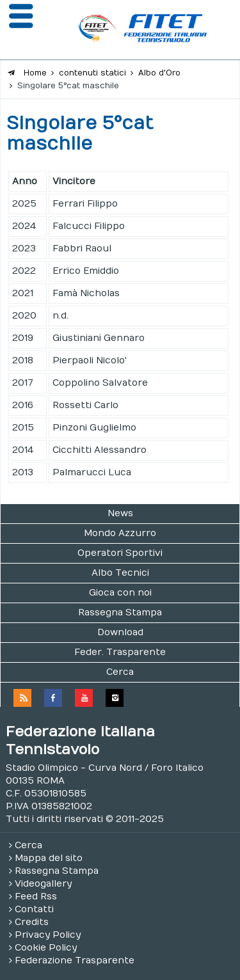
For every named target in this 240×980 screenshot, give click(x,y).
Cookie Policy (46, 948)
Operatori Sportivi (120, 553)
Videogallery (43, 884)
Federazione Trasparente (75, 960)
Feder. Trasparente (120, 652)
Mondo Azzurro (120, 533)
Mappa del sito (49, 858)
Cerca (120, 672)
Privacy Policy (48, 935)
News (120, 513)
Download (120, 632)
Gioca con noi (120, 593)
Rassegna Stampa (120, 612)
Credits (32, 922)
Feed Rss (36, 897)
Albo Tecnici (120, 573)
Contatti (34, 909)
